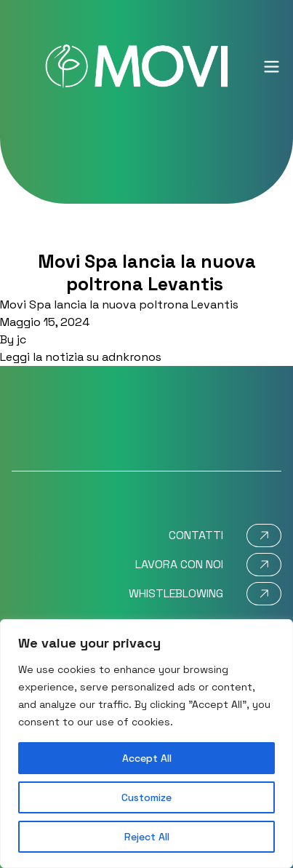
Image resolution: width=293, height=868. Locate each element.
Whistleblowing (176, 593)
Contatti (196, 535)
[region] (146, 744)
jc (21, 339)
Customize (146, 797)
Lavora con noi (179, 564)
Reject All (147, 837)
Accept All (147, 758)
